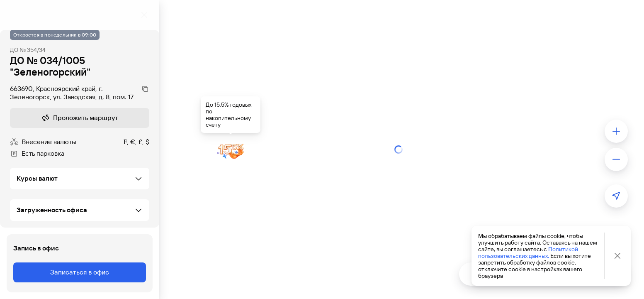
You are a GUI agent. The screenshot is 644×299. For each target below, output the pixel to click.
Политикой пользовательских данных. (528, 252)
